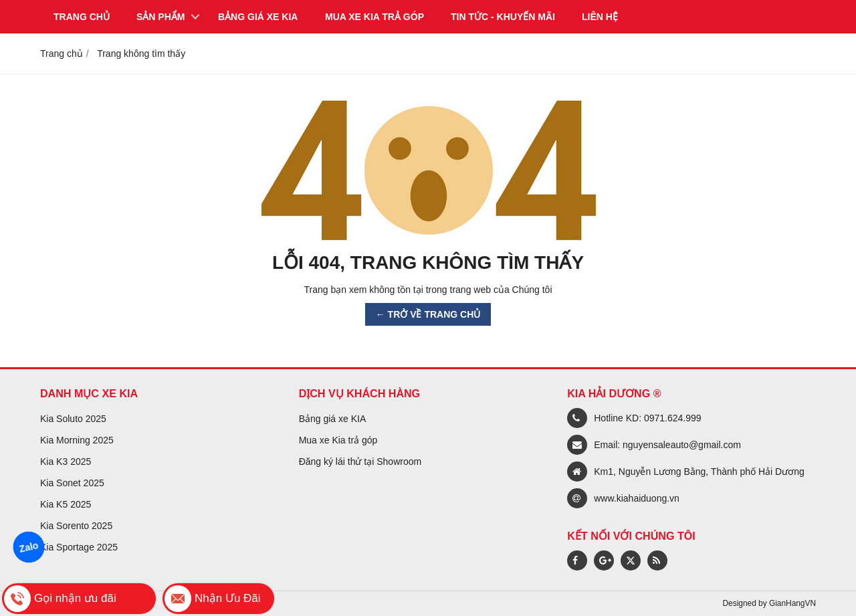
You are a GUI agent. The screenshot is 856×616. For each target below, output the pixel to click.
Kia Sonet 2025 (72, 483)
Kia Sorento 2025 (76, 526)
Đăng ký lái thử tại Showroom (360, 461)
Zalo (28, 547)
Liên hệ (600, 17)
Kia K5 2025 (66, 504)
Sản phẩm (160, 17)
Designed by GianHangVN (769, 603)
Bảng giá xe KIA (258, 17)
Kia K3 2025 (66, 461)
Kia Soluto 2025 (73, 419)
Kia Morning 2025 (77, 440)
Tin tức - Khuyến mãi (503, 17)
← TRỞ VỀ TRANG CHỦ (428, 314)
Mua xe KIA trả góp (374, 17)
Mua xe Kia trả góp (338, 440)
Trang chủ (82, 17)
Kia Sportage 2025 (79, 547)
